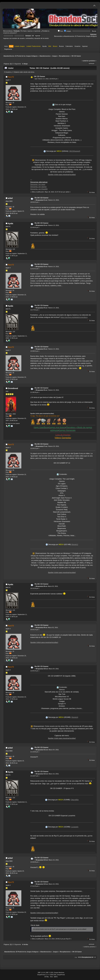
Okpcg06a (75, 800)
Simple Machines (59, 973)
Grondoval (13, 388)
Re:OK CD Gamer (41, 198)
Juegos (68, 31)
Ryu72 (11, 77)
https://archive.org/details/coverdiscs (74, 317)
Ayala (10, 223)
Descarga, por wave (38, 184)
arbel (10, 198)
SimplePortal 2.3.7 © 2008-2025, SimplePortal (51, 975)
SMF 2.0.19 (41, 973)
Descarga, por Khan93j (39, 189)
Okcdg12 (75, 544)
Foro (60, 31)
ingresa (30, 31)
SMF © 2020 (50, 973)
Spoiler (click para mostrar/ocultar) (62, 175)
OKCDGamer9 (75, 151)
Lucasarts (75, 827)
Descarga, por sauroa (38, 187)
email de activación (10, 33)
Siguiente (18, 64)
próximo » (93, 61)
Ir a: (76, 957)
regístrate (37, 31)
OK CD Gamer (39, 76)
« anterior (85, 61)
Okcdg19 (75, 717)
